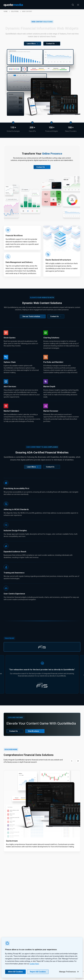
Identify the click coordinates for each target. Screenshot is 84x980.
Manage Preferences (69, 972)
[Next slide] (78, 761)
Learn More (32, 44)
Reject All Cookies (38, 972)
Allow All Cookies (15, 972)
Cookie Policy (34, 964)
